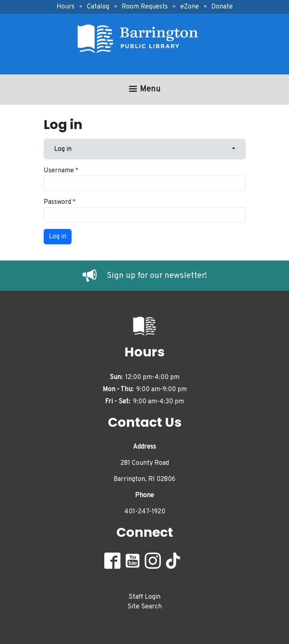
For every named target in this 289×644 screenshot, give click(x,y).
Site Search (144, 607)
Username (59, 171)
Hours (65, 7)
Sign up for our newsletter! (157, 276)
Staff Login (144, 597)
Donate (222, 7)
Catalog (98, 7)
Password (57, 202)
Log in (63, 149)
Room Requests (145, 7)
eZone (190, 7)
